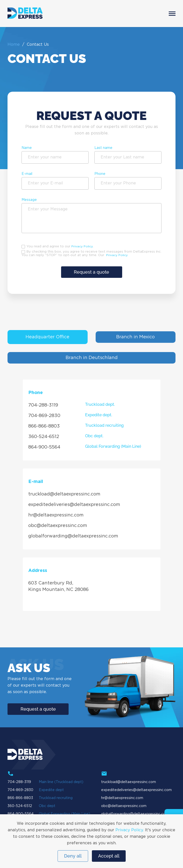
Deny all (73, 856)
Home (14, 45)
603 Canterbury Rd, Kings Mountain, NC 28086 (58, 586)
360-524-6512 (44, 437)
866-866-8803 (44, 426)
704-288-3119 (43, 405)
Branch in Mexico (135, 337)
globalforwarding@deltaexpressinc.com (73, 536)
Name (27, 148)
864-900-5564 (44, 447)
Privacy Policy (82, 246)
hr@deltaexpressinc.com (56, 515)
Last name (103, 148)
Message (29, 200)
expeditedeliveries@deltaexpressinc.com (74, 505)
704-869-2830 (44, 416)
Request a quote (91, 272)
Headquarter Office (47, 337)
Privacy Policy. (130, 830)
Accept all (109, 856)
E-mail (27, 174)
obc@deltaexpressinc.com (58, 526)
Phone (100, 174)
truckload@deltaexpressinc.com (64, 494)
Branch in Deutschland (92, 358)
